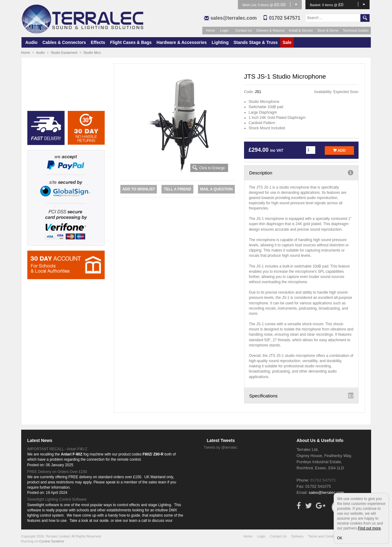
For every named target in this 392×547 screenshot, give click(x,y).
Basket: (316, 5)
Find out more (369, 528)
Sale (287, 42)
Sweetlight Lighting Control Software (57, 499)
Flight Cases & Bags (131, 42)
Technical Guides (356, 30)
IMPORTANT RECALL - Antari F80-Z (57, 449)
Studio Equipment (64, 53)
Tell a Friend (178, 189)
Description (301, 173)
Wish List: (250, 5)
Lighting (220, 42)
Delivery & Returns (270, 30)
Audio (32, 42)
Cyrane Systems (52, 541)
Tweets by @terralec (221, 447)
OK (340, 538)
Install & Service (301, 30)
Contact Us (244, 30)
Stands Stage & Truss (256, 42)
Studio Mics (92, 53)
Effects (98, 42)
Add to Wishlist (138, 189)
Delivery (297, 536)
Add (339, 150)
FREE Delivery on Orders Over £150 (57, 472)
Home (210, 30)
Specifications (301, 396)
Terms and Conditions (324, 536)
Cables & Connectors (64, 42)
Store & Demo (328, 30)
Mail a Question (216, 189)
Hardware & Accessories (182, 42)
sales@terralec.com (233, 18)
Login (224, 30)
